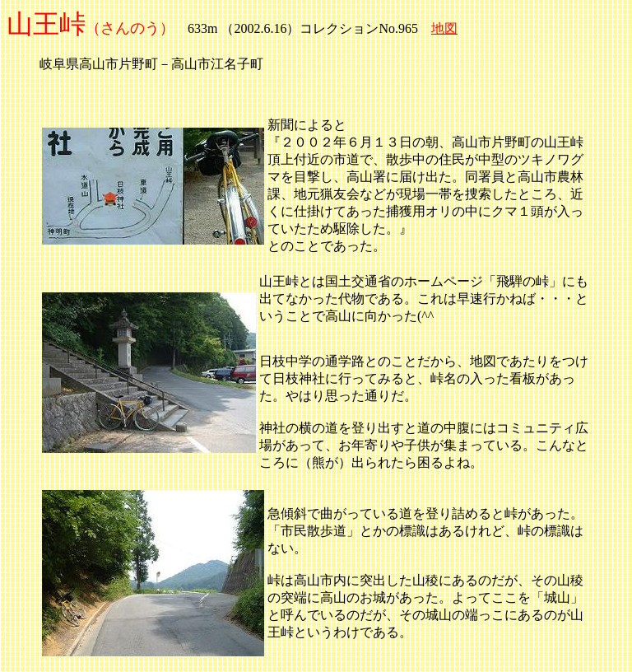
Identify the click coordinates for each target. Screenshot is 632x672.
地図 (444, 28)
